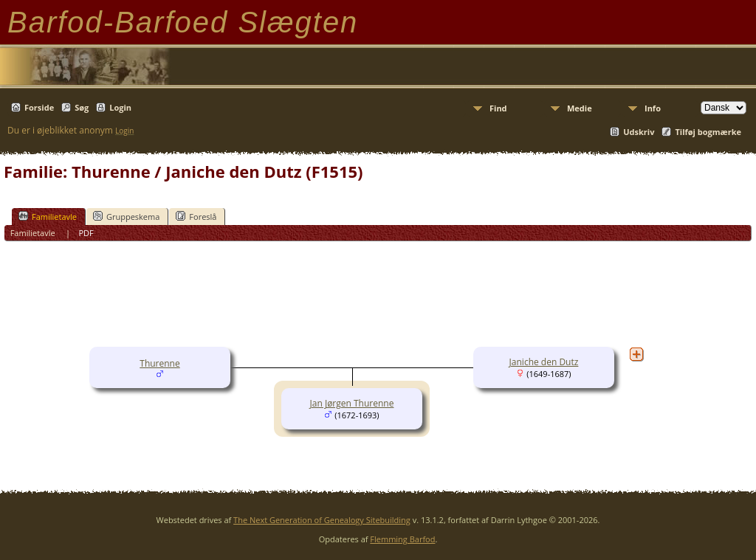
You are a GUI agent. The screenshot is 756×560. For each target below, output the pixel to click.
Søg (82, 107)
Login (120, 107)
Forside (39, 107)
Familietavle (48, 216)
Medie (580, 108)
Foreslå (196, 216)
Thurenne (159, 363)
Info (653, 108)
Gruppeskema (126, 216)
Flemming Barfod (402, 539)
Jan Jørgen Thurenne (352, 403)
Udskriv (639, 132)
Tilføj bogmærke (708, 132)
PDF (86, 233)
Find (498, 108)
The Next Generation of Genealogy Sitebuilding (322, 520)
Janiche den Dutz (544, 362)
